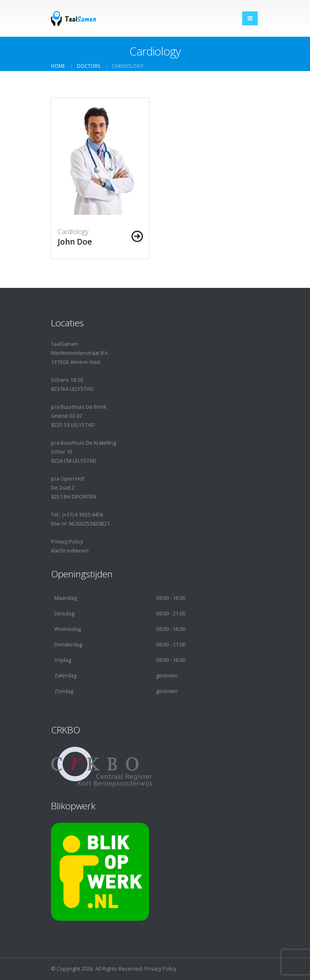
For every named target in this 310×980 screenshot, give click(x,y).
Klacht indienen (70, 551)
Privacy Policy (67, 542)
